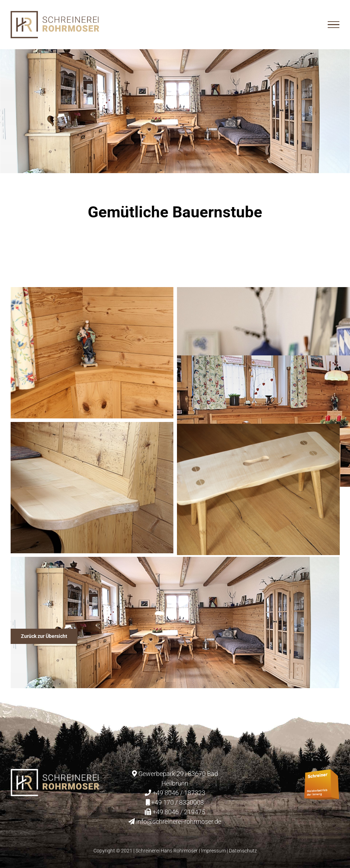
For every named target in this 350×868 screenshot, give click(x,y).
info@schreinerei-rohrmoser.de (179, 821)
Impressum (213, 851)
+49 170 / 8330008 (177, 802)
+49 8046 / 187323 (179, 793)
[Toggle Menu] (334, 25)
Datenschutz (243, 851)
